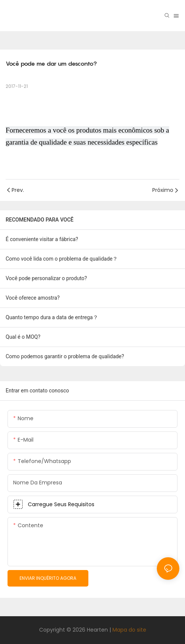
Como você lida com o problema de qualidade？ (62, 259)
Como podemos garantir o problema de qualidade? (65, 356)
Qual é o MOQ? (23, 337)
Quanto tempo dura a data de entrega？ (52, 317)
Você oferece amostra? (33, 298)
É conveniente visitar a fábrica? (42, 239)
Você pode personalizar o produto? (46, 278)
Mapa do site (129, 630)
